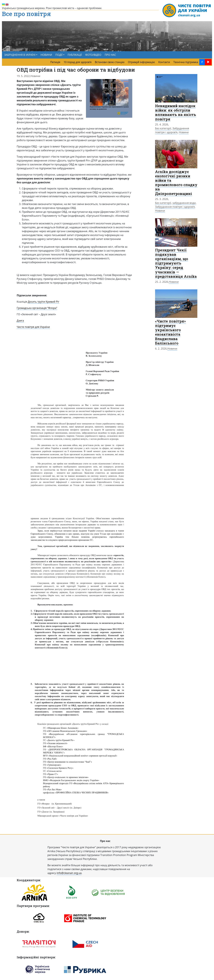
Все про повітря (26, 14)
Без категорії (163, 128)
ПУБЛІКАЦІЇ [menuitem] (75, 55)
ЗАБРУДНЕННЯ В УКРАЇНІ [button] (20, 55)
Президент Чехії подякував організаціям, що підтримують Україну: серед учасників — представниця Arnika (176, 263)
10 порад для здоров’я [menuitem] (78, 62)
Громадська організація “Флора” (37, 308)
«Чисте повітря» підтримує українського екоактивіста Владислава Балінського (170, 332)
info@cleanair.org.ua (69, 873)
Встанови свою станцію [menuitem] (110, 62)
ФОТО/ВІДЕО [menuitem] (93, 55)
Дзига (20, 321)
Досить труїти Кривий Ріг (44, 302)
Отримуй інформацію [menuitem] (141, 62)
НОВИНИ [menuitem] (46, 55)
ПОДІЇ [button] (59, 55)
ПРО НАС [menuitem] (110, 55)
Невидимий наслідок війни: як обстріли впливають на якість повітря (176, 112)
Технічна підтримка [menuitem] (186, 62)
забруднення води (184, 203)
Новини (35, 76)
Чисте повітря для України (33, 327)
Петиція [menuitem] (55, 62)
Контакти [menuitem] (164, 62)
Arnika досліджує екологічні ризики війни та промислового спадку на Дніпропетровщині (176, 183)
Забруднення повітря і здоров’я (172, 130)
